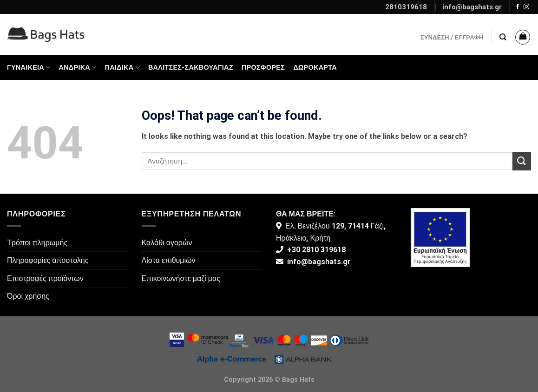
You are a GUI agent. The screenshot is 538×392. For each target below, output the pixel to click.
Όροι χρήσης (28, 296)
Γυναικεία (29, 68)
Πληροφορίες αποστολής (48, 260)
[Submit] (522, 161)
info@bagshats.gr (472, 7)
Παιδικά (122, 68)
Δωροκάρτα (315, 68)
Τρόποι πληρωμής (37, 243)
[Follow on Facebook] (518, 7)
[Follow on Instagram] (526, 7)
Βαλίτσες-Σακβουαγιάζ (191, 68)
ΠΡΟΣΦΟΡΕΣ (263, 68)
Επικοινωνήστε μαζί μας (181, 278)
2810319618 (406, 7)
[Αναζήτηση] (503, 37)
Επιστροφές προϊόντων (45, 278)
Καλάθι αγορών (167, 243)
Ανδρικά (78, 68)
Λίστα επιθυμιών (169, 260)
